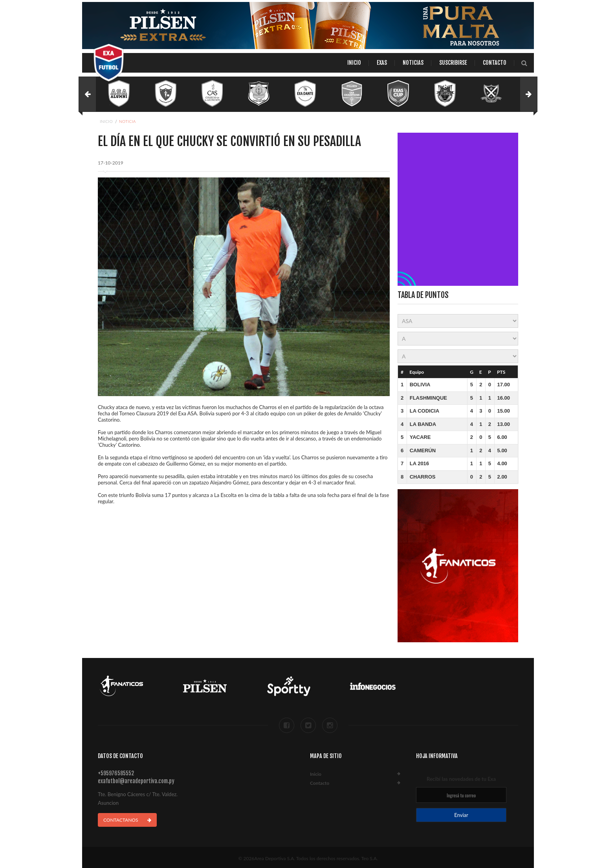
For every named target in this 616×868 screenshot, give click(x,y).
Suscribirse (453, 63)
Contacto (495, 63)
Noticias (413, 63)
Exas (382, 63)
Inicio (354, 63)
